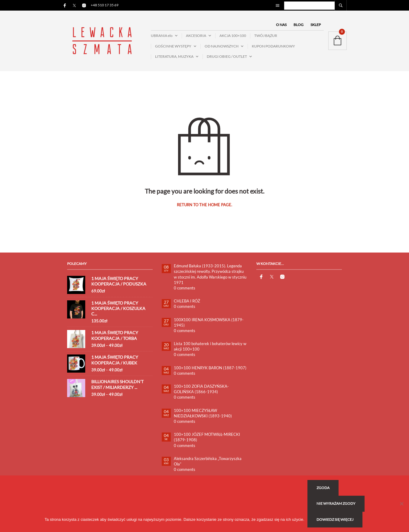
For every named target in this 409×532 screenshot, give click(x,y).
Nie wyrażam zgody (336, 503)
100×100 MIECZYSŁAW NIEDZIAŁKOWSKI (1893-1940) (203, 413)
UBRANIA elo (162, 36)
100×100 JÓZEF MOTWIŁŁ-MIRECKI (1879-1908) (207, 437)
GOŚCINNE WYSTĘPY (173, 46)
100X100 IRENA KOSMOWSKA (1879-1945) (209, 322)
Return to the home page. (204, 205)
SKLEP (316, 25)
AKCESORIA (196, 36)
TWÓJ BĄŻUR (266, 36)
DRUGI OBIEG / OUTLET (227, 56)
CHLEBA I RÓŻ (187, 301)
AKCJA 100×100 (233, 36)
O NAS (281, 25)
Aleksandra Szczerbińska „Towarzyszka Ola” (208, 461)
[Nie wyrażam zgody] (401, 504)
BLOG (299, 25)
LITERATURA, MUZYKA (174, 56)
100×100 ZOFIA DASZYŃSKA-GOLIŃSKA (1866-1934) (201, 389)
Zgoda (323, 488)
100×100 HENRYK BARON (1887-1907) (210, 368)
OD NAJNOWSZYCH (222, 46)
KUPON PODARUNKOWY (273, 46)
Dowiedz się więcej (335, 519)
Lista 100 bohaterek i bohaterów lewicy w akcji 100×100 (210, 346)
